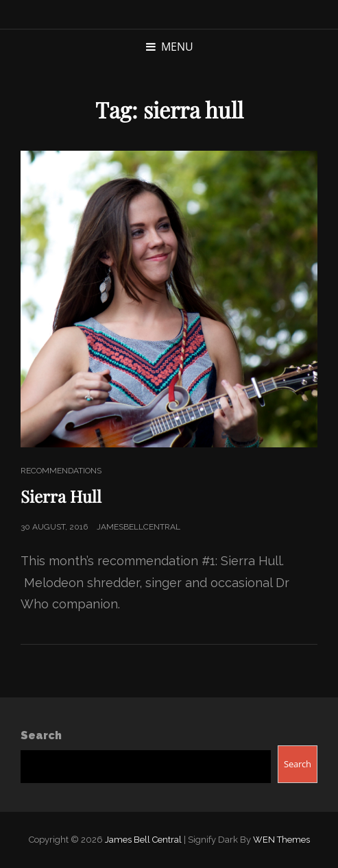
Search (41, 735)
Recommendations (61, 471)
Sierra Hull (61, 496)
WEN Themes (281, 840)
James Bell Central (143, 840)
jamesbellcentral (138, 527)
